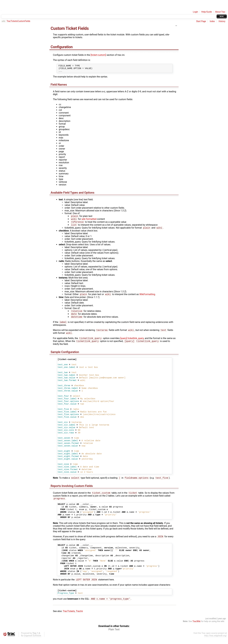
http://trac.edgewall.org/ (215, 641)
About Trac (220, 12)
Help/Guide (207, 12)
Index (212, 21)
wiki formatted (89, 220)
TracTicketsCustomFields (18, 21)
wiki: (4, 21)
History (222, 21)
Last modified (211, 624)
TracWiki (197, 627)
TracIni (79, 617)
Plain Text (114, 635)
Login (195, 12)
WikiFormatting (147, 296)
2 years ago (221, 624)
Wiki (222, 16)
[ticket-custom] (98, 55)
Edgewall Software (32, 641)
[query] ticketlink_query (132, 342)
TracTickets (69, 617)
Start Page (201, 21)
